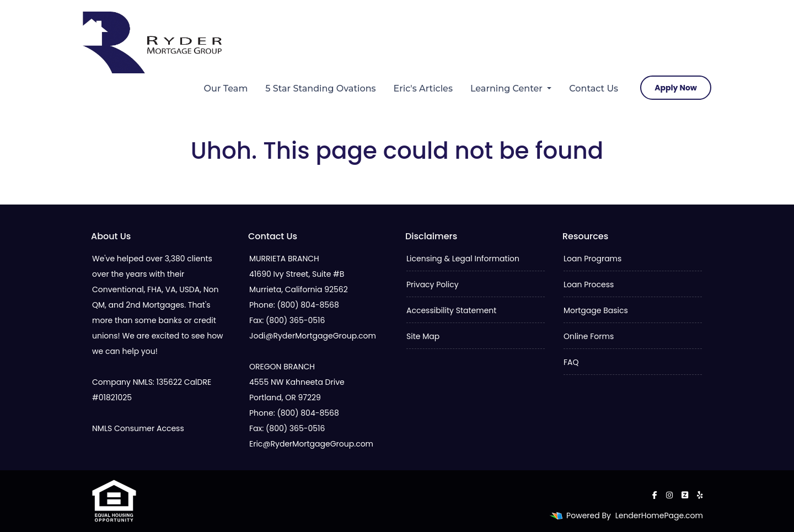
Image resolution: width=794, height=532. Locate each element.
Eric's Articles (423, 88)
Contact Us (594, 88)
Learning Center (508, 88)
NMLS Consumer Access (138, 428)
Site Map (423, 336)
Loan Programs (592, 259)
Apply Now (676, 88)
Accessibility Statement (451, 310)
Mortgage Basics (596, 310)
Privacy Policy (433, 284)
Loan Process (589, 284)
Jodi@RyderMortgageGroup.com (313, 336)
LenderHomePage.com (659, 515)
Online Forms (589, 336)
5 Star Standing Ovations (320, 88)
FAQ (571, 362)
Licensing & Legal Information (463, 259)
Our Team (226, 88)
